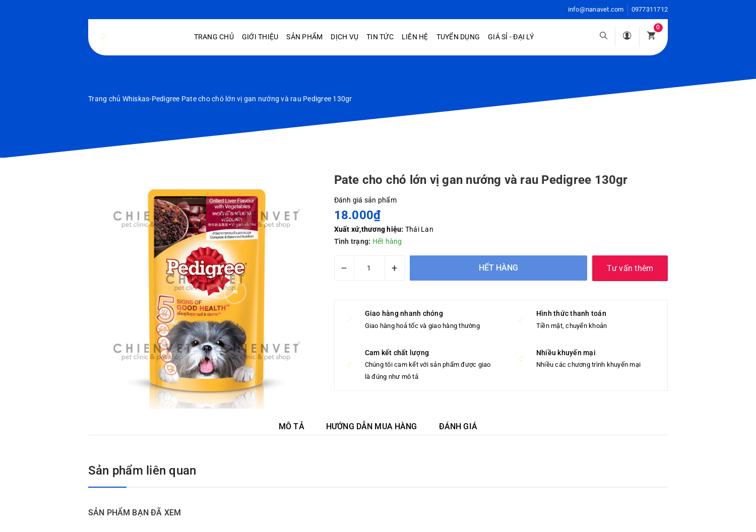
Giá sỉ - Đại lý (511, 37)
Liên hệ (415, 37)
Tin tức (380, 37)
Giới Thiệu (260, 37)
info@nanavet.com (596, 9)
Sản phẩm (304, 37)
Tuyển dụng (458, 37)
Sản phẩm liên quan (142, 471)
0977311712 (650, 9)
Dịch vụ (344, 37)
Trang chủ (214, 37)
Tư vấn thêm (630, 268)
